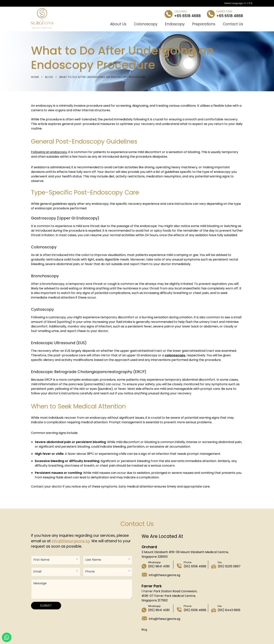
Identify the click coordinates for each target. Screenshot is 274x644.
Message (40, 583)
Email (37, 571)
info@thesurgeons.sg (71, 541)
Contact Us (233, 24)
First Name (41, 560)
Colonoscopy (146, 24)
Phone (90, 571)
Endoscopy (175, 24)
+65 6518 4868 (230, 16)
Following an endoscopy (49, 152)
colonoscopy (175, 355)
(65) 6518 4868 (195, 610)
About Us (118, 24)
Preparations (204, 24)
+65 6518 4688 (187, 16)
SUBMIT (46, 605)
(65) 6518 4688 (195, 566)
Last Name (93, 560)
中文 (251, 3)
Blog (49, 77)
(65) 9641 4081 (159, 566)
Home (35, 77)
